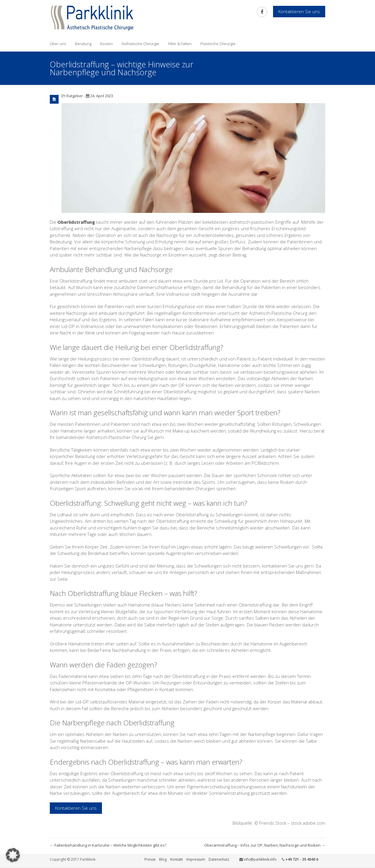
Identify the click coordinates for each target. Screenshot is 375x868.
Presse (150, 859)
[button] (13, 855)
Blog (163, 859)
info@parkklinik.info (260, 859)
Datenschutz (219, 859)
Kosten (106, 44)
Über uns (58, 44)
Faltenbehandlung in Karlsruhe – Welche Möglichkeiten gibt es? (108, 845)
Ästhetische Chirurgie (140, 44)
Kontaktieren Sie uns (76, 808)
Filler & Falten (180, 44)
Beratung (83, 44)
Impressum (196, 859)
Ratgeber (75, 96)
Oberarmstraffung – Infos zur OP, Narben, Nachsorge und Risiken (265, 845)
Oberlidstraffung (76, 222)
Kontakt (177, 859)
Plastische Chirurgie (218, 44)
